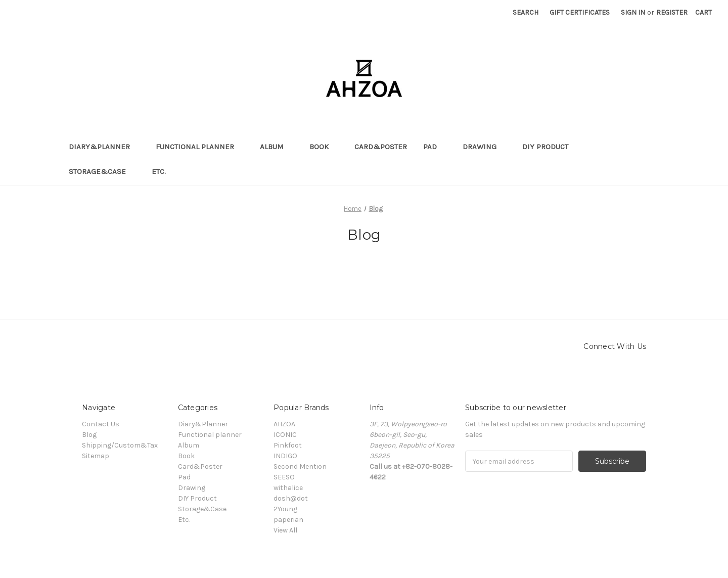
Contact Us (101, 424)
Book (324, 147)
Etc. (164, 171)
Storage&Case (102, 171)
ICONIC (285, 435)
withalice (288, 488)
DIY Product (550, 147)
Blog (89, 435)
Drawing (484, 147)
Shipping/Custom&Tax (120, 445)
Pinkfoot (288, 445)
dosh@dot (291, 498)
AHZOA (284, 424)
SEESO (284, 477)
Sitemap (96, 456)
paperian (288, 520)
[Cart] (703, 12)
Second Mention (300, 466)
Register (672, 12)
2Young (285, 509)
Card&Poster (381, 147)
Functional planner (200, 147)
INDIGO (285, 456)
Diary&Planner (104, 147)
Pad (435, 147)
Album (277, 147)
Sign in (633, 12)
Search (526, 12)
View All (285, 530)
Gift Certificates (580, 12)
